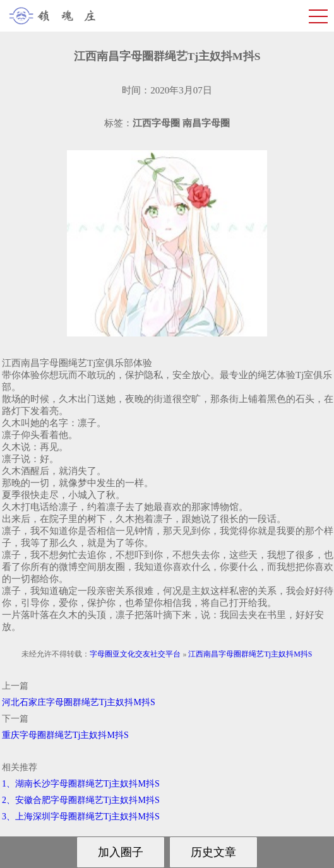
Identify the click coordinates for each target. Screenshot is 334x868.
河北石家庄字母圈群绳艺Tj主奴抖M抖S (79, 702)
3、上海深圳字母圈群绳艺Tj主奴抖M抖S (81, 817)
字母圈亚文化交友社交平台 (135, 654)
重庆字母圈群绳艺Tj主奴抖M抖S (65, 735)
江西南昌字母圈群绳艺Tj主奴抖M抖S (250, 654)
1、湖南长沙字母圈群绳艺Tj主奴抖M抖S (81, 784)
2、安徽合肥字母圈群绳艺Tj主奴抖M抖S (81, 800)
